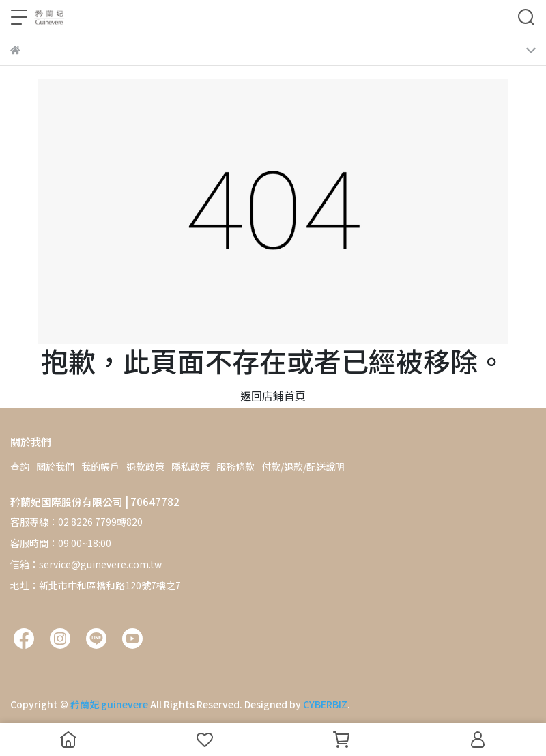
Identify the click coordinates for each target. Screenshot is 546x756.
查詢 (20, 466)
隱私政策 (190, 466)
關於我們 (55, 466)
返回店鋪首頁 (273, 395)
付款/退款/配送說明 (303, 466)
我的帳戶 (100, 466)
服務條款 (235, 466)
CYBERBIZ (325, 704)
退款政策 (145, 466)
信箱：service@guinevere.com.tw (86, 564)
